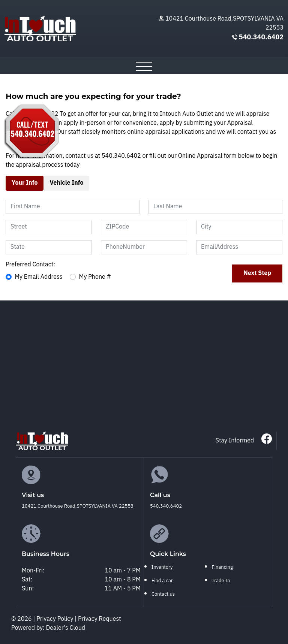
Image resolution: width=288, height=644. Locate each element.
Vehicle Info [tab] (66, 183)
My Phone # (95, 277)
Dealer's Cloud (66, 628)
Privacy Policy (55, 619)
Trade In (221, 581)
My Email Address (39, 277)
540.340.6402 (261, 37)
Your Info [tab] (25, 183)
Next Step (257, 273)
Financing (222, 567)
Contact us (163, 594)
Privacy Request (100, 619)
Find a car (162, 581)
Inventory (162, 567)
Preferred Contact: (30, 265)
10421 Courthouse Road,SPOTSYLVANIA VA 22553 (224, 23)
